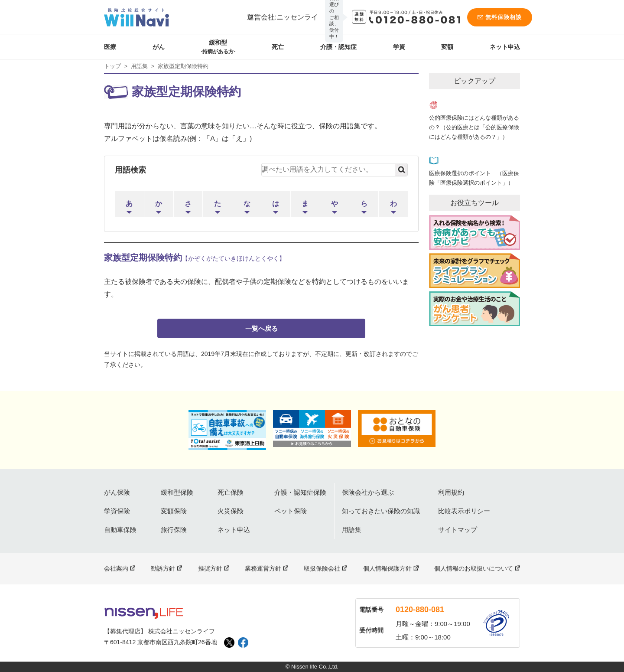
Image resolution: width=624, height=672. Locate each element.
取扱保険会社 (322, 568)
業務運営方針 (263, 568)
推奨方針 (210, 568)
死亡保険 (231, 492)
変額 (447, 47)
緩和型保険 (177, 492)
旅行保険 (174, 530)
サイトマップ (458, 530)
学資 (399, 47)
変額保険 (174, 511)
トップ (112, 66)
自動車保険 (120, 530)
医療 (110, 47)
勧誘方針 (163, 568)
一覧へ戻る (262, 328)
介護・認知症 (338, 47)
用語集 (139, 66)
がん (159, 47)
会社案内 (116, 568)
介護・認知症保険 (300, 492)
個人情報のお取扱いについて (474, 568)
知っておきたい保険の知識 (381, 511)
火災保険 (231, 511)
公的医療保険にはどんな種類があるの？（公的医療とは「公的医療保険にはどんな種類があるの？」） (474, 127)
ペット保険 (291, 511)
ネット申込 (505, 47)
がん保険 (117, 492)
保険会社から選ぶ (368, 492)
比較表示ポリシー (464, 511)
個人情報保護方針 (387, 568)
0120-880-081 (420, 610)
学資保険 (117, 511)
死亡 (278, 47)
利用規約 (451, 492)
